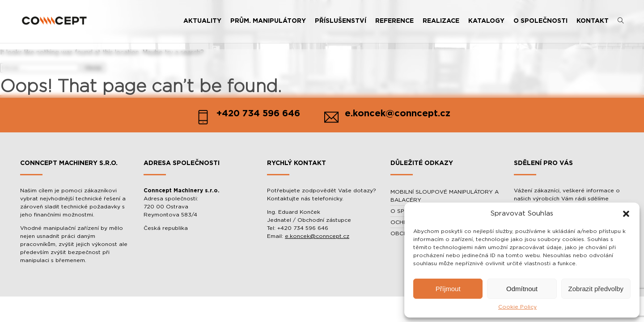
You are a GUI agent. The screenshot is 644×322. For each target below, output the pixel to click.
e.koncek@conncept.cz (317, 236)
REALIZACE (441, 21)
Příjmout (448, 289)
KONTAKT (593, 21)
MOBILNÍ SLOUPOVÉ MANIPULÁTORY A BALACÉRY (445, 196)
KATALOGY (486, 21)
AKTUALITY (202, 21)
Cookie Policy (517, 307)
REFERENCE (394, 21)
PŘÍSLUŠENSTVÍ (341, 21)
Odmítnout (522, 289)
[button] (626, 214)
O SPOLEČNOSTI (540, 21)
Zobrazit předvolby (596, 289)
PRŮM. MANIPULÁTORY (268, 21)
